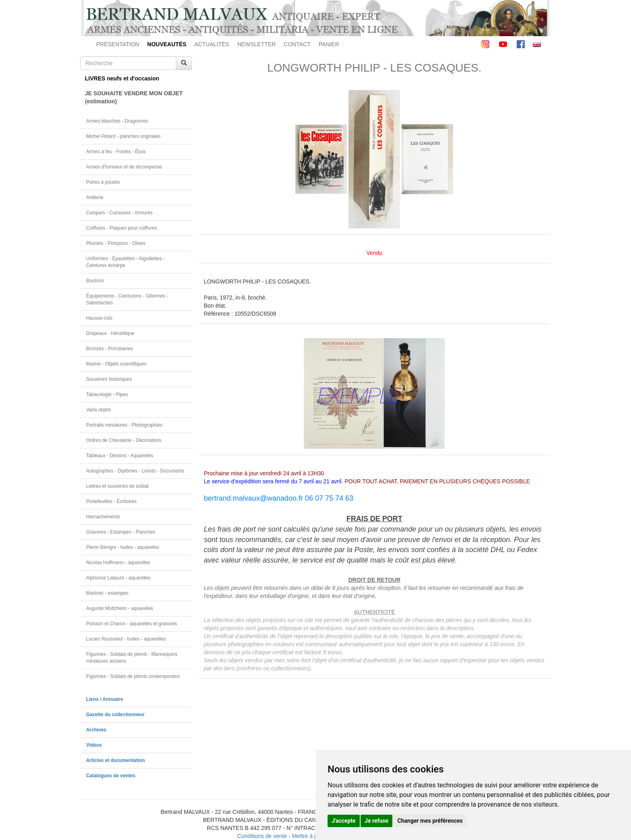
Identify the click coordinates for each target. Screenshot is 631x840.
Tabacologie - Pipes (107, 394)
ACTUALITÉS (212, 44)
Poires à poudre (103, 182)
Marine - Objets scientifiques (116, 364)
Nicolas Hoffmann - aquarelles (118, 563)
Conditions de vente (262, 836)
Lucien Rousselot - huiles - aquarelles (126, 639)
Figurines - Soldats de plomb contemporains (133, 676)
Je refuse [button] (376, 821)
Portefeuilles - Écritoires (111, 501)
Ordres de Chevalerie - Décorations (124, 440)
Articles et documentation (115, 760)
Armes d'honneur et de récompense (124, 167)
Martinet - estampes (107, 593)
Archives (96, 730)
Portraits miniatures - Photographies (124, 425)
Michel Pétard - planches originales (123, 136)
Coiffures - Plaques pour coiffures (122, 228)
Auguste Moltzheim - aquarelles (120, 608)
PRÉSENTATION (118, 44)
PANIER (329, 44)
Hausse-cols (99, 318)
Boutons (95, 281)
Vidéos (94, 745)
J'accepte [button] (344, 821)
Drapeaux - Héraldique (110, 333)
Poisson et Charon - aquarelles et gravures (132, 624)
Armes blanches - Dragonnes (117, 121)
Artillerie (95, 197)
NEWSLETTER (256, 44)
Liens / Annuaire (105, 699)
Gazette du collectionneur (115, 715)
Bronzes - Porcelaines (109, 349)
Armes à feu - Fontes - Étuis (116, 152)
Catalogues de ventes (111, 776)
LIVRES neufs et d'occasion (122, 78)
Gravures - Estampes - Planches (121, 532)
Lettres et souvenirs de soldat (117, 486)
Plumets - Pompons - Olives (116, 243)
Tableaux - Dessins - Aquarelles (120, 456)
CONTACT (297, 44)
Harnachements (103, 517)
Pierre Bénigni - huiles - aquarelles (123, 547)
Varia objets (99, 410)
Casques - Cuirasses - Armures (119, 213)
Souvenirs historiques (109, 379)
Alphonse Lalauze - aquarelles (118, 578)
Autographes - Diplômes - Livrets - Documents (135, 471)
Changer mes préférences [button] (430, 821)
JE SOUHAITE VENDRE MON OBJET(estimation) (134, 97)
